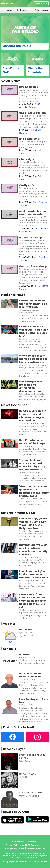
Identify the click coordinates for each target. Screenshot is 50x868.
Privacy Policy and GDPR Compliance (24, 845)
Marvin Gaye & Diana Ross (31, 796)
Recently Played (14, 749)
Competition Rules (15, 848)
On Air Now (41, 3)
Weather (9, 624)
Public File (31, 842)
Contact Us (18, 842)
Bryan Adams (25, 761)
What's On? (11, 81)
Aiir (46, 862)
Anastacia (24, 777)
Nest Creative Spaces (29, 106)
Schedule (10, 649)
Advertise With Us (36, 848)
